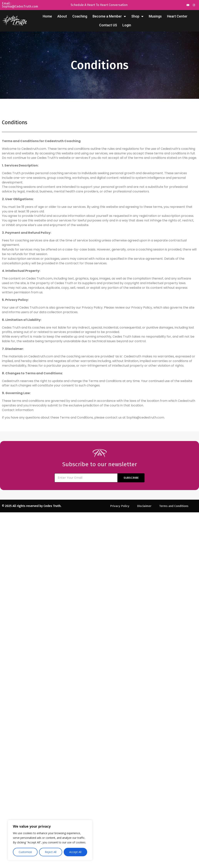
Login (127, 25)
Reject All (51, 852)
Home (47, 16)
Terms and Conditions (174, 506)
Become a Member (109, 16)
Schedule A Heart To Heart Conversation (99, 5)
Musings (155, 16)
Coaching (80, 16)
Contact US (108, 25)
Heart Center (177, 16)
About (62, 16)
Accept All (75, 852)
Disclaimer (143, 506)
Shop (137, 16)
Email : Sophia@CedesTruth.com (20, 5)
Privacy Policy (118, 506)
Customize (25, 852)
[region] (50, 840)
